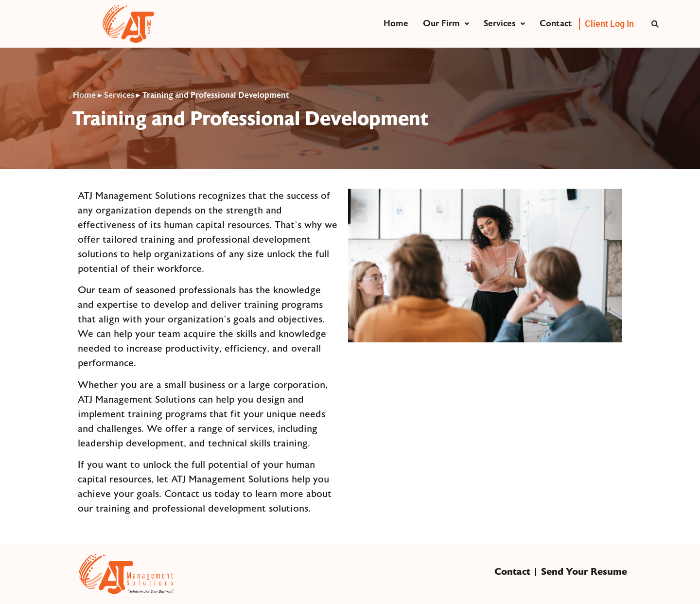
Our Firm (446, 24)
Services (504, 24)
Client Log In (609, 24)
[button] (446, 24)
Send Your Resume (584, 572)
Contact (556, 24)
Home (396, 24)
